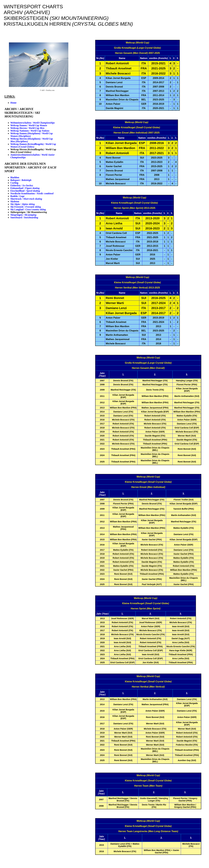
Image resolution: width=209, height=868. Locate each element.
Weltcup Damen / (29, 125)
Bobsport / (21, 180)
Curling (14, 183)
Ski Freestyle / (26, 207)
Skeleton (15, 201)
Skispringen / (23, 215)
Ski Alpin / (23, 204)
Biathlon (15, 177)
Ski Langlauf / (28, 209)
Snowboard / (24, 217)
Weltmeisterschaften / (33, 123)
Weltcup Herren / (27, 128)
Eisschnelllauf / (25, 191)
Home (13, 103)
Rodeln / (17, 196)
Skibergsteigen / (29, 212)
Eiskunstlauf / (25, 188)
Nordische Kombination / (32, 193)
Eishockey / (22, 185)
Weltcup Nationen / (30, 131)
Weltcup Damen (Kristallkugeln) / (33, 145)
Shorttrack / (26, 199)
